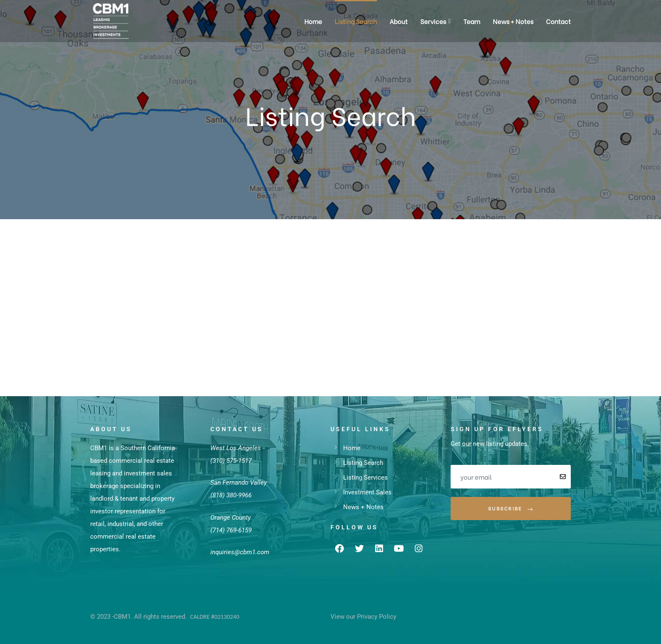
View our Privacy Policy (363, 617)
